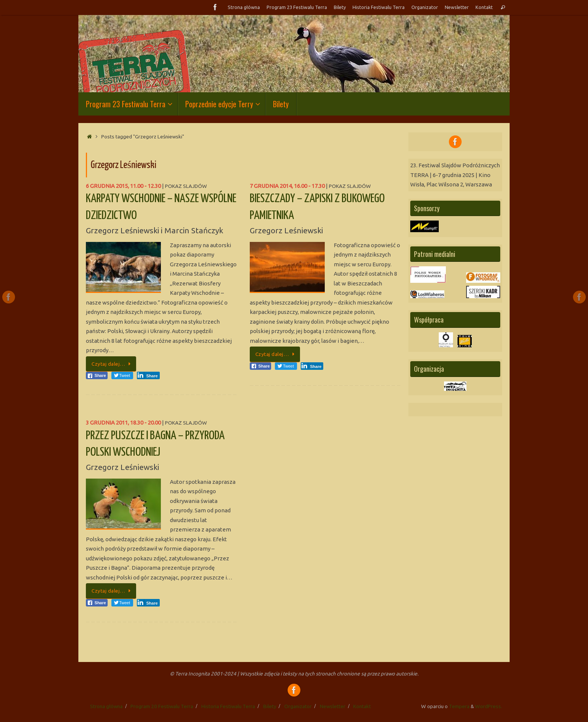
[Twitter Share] (122, 375)
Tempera (459, 706)
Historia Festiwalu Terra (379, 7)
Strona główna (244, 7)
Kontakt (484, 7)
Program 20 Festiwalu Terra (162, 706)
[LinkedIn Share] (148, 375)
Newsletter (457, 7)
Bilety (340, 7)
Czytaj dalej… (112, 364)
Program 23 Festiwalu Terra (297, 7)
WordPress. (489, 706)
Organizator (425, 7)
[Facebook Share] (97, 375)
